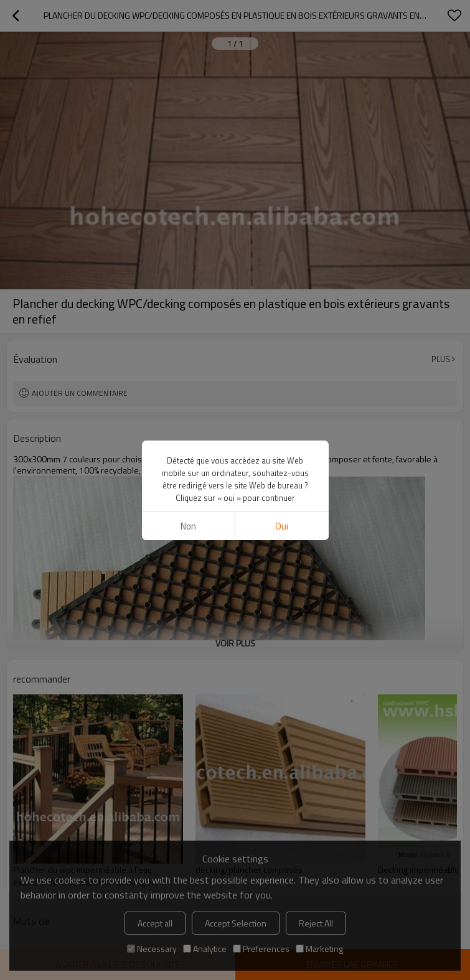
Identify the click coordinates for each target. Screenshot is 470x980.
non (188, 526)
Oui (282, 526)
